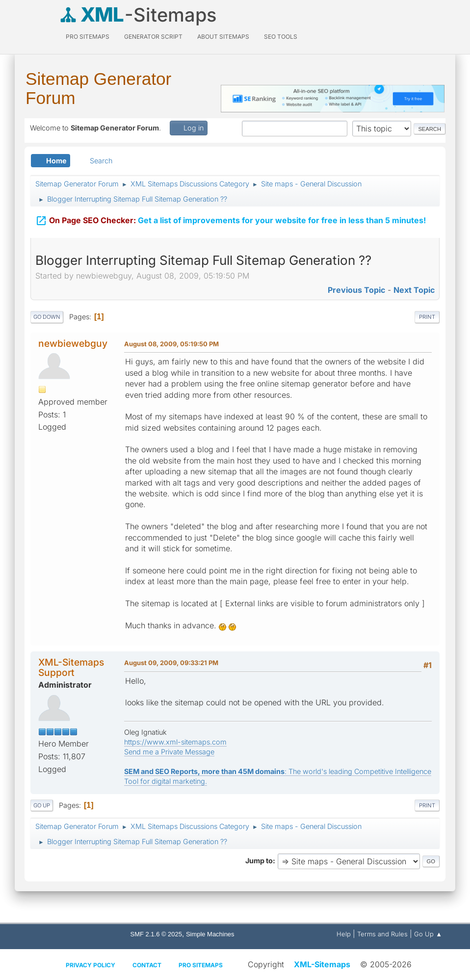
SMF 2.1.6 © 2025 (156, 934)
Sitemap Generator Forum (98, 88)
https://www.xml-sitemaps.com (175, 742)
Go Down (47, 317)
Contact (147, 965)
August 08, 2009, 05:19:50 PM (171, 344)
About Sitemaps (223, 37)
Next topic (414, 290)
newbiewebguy (73, 343)
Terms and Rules (382, 934)
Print (427, 317)
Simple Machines (210, 934)
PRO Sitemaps (88, 37)
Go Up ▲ (428, 934)
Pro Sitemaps (201, 965)
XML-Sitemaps (322, 964)
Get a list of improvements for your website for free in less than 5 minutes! (231, 219)
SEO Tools (281, 37)
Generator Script (153, 37)
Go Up (42, 805)
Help (344, 934)
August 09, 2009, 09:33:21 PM (171, 663)
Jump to (259, 861)
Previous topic (356, 290)
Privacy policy (91, 965)
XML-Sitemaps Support (71, 667)
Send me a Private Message (169, 752)
